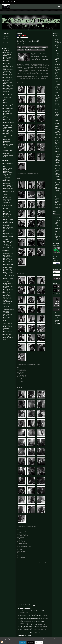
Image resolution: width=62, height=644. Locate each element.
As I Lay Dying (45, 47)
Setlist (19, 47)
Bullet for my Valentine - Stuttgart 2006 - (33, 629)
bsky (22, 2)
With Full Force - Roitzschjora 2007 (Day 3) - (34, 628)
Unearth (43, 50)
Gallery (27, 47)
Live (23, 47)
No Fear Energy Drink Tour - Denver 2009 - (34, 626)
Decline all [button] (31, 642)
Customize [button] (39, 642)
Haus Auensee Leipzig (35, 47)
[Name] (57, 272)
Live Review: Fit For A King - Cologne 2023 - (34, 614)
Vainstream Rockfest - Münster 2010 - (33, 625)
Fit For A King (21, 50)
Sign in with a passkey (57, 302)
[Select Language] (23, 37)
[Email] (57, 275)
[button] (18, 635)
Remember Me (58, 294)
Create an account (58, 323)
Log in (57, 309)
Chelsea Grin (36, 50)
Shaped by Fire (29, 50)
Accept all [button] (23, 642)
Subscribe (57, 279)
